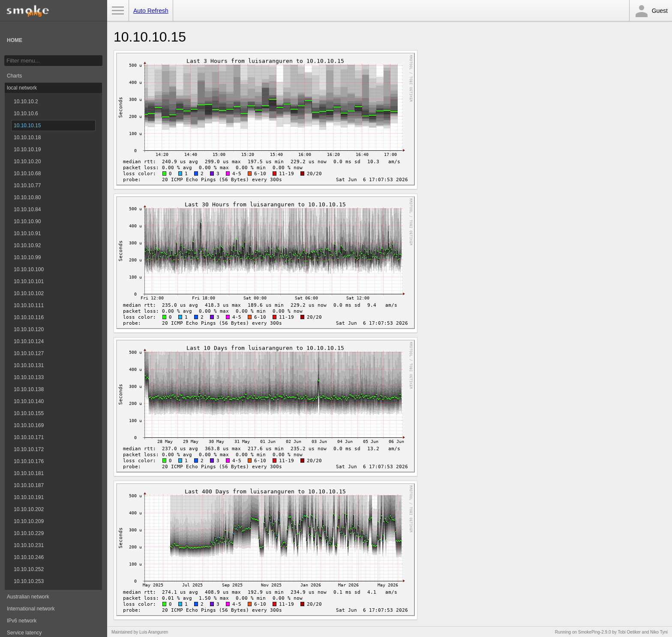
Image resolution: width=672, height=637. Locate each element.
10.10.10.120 (29, 329)
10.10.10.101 (29, 281)
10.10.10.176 (29, 461)
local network (22, 88)
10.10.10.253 (29, 581)
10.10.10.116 (29, 317)
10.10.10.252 (29, 569)
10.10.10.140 (29, 401)
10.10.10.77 (27, 185)
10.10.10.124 (29, 341)
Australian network (28, 597)
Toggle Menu (118, 11)
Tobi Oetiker (629, 632)
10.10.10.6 (26, 114)
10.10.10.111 (29, 305)
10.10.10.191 (29, 497)
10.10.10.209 (29, 521)
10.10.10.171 (29, 437)
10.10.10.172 (29, 449)
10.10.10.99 (27, 257)
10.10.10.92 (27, 245)
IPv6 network (22, 621)
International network (31, 609)
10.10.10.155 (29, 413)
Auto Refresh (151, 11)
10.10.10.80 (27, 197)
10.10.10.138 (29, 389)
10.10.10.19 (27, 150)
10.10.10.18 (27, 138)
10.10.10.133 (29, 377)
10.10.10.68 (27, 173)
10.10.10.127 (29, 353)
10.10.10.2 (26, 102)
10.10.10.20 (27, 161)
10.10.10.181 (29, 473)
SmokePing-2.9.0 (595, 632)
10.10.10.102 (29, 293)
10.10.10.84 (27, 209)
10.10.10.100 (29, 269)
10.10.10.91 (27, 233)
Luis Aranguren (154, 632)
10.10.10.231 (29, 545)
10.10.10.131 (29, 365)
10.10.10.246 (29, 557)
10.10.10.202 (29, 509)
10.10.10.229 (29, 533)
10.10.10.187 (29, 485)
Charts (14, 76)
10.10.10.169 (29, 425)
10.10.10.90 (27, 221)
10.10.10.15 (27, 126)
